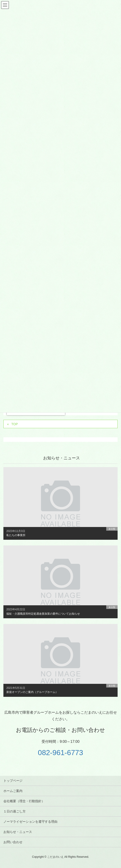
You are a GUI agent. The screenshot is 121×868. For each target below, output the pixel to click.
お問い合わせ (13, 842)
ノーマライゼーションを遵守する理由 (30, 822)
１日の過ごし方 (15, 811)
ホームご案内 (13, 791)
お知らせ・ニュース (18, 832)
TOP (15, 424)
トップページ (13, 781)
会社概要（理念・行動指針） (24, 801)
